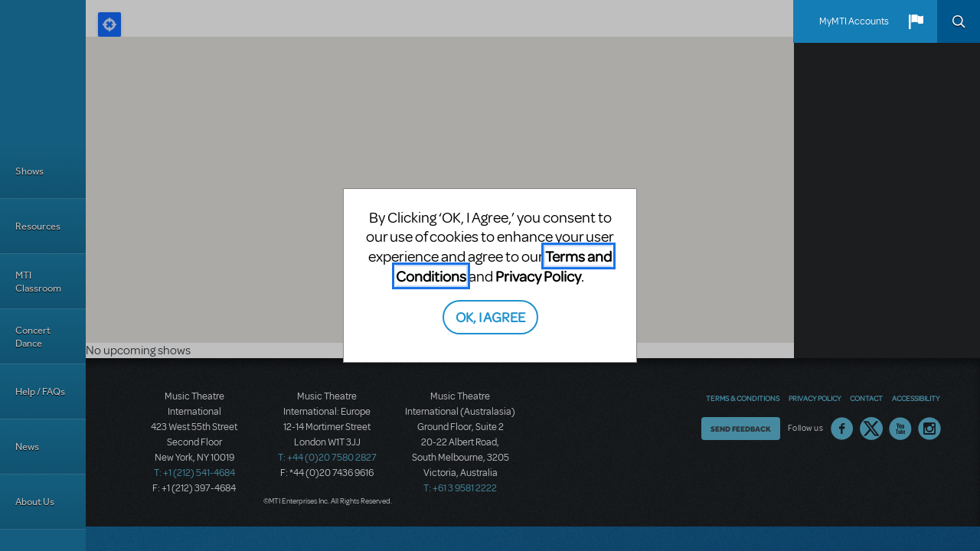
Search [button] (959, 21)
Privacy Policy (538, 276)
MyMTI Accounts (854, 21)
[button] (916, 21)
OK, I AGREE (490, 316)
